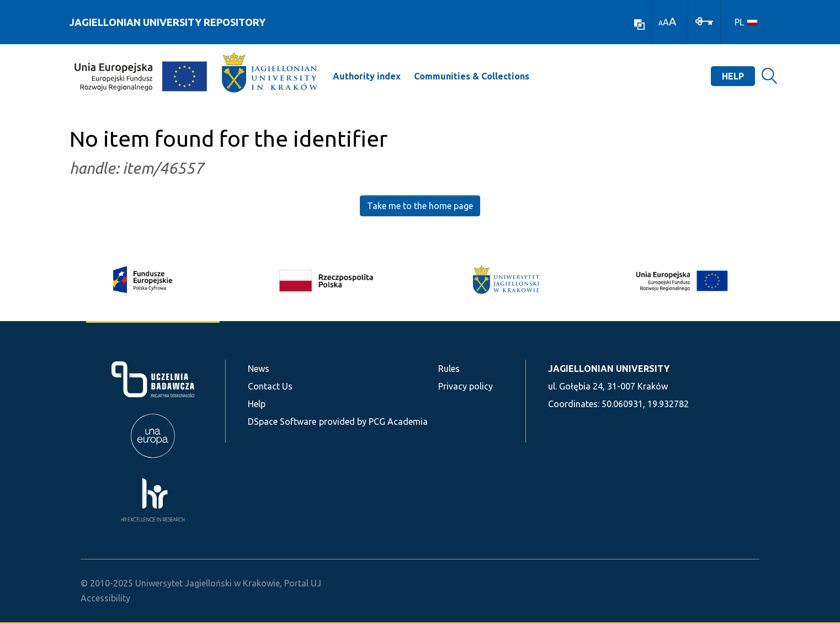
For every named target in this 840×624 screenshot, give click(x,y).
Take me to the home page (420, 206)
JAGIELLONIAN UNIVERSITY (609, 369)
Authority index (367, 76)
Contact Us (270, 386)
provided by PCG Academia (373, 422)
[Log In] (704, 20)
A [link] (661, 23)
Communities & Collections (472, 76)
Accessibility (105, 598)
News (259, 369)
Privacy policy (466, 386)
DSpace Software (282, 422)
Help (733, 76)
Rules (449, 369)
